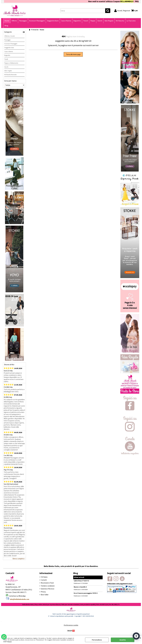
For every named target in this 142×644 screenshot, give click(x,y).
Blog (6, 26)
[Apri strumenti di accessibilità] (136, 636)
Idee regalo (8, 71)
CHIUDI (140, 638)
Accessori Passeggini (37, 21)
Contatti (44, 580)
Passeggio (23, 21)
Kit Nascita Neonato (10, 75)
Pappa (93, 21)
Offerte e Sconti (9, 36)
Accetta (123, 640)
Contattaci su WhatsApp (17, 596)
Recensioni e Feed (47, 583)
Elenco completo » (19, 559)
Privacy (10, 642)
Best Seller (45, 595)
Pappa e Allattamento (11, 63)
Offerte (14, 21)
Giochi (100, 21)
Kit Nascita (120, 21)
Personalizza (97, 640)
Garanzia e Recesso (48, 589)
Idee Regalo (109, 21)
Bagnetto (77, 21)
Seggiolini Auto (53, 21)
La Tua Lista (131, 21)
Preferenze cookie (71, 625)
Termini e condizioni (48, 586)
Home (7, 21)
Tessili (86, 21)
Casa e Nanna (66, 21)
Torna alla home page (73, 54)
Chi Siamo (44, 577)
